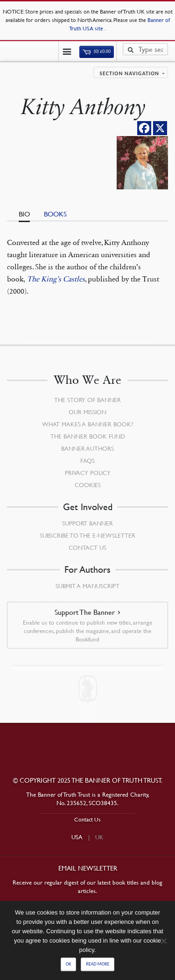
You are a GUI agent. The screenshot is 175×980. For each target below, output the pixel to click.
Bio (24, 214)
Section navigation (129, 73)
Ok (69, 964)
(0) (97, 51)
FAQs (87, 461)
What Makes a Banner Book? (87, 424)
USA (77, 837)
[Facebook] (144, 128)
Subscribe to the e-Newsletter (87, 535)
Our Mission (87, 412)
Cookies (88, 485)
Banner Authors (87, 448)
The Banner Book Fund (88, 436)
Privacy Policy (88, 473)
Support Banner (87, 523)
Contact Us (87, 548)
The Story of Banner (87, 400)
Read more (98, 964)
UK (99, 837)
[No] (163, 941)
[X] (160, 128)
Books (55, 214)
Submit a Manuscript (87, 586)
